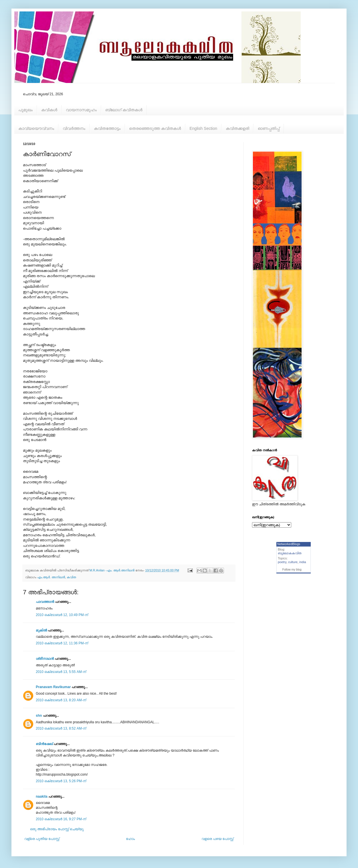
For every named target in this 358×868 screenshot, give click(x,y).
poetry (282, 562)
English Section (203, 128)
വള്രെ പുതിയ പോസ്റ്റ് (42, 839)
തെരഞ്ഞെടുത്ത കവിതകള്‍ (155, 128)
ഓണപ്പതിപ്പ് (269, 128)
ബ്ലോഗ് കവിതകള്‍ (124, 110)
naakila (42, 797)
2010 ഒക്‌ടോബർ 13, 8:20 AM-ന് (61, 700)
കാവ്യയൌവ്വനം (36, 128)
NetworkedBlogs (289, 544)
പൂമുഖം (25, 110)
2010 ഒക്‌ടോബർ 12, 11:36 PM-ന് (62, 643)
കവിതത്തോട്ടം (107, 128)
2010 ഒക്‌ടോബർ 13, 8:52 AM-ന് (61, 728)
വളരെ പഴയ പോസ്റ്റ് (218, 839)
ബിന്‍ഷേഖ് (44, 744)
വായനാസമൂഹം (81, 110)
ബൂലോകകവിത (290, 553)
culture (293, 562)
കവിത (71, 577)
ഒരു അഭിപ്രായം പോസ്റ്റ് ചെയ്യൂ (57, 829)
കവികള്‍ (49, 110)
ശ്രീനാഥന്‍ (45, 659)
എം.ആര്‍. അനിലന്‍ (51, 577)
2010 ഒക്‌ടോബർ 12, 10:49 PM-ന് (62, 615)
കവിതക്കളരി (237, 128)
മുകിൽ (41, 630)
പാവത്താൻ (45, 602)
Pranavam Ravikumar (53, 687)
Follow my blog (292, 570)
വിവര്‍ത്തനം (74, 128)
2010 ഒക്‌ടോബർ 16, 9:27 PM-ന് (61, 819)
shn (39, 716)
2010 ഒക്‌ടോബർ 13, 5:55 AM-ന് (61, 672)
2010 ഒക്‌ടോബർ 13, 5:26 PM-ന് (61, 781)
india (303, 562)
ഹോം (130, 839)
